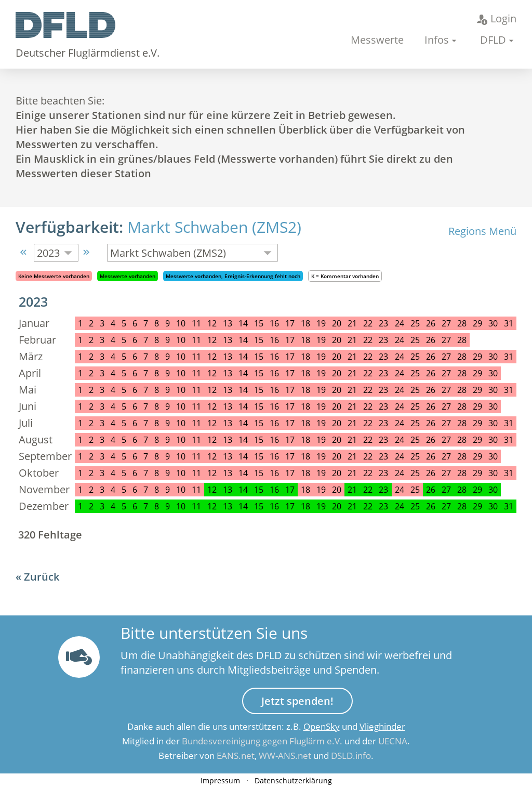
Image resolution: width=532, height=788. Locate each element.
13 (228, 490)
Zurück (42, 577)
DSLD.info (351, 756)
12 (212, 490)
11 (196, 506)
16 (274, 490)
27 (446, 490)
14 (243, 490)
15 (259, 490)
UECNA (393, 741)
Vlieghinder (382, 726)
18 (305, 506)
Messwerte (377, 40)
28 (462, 490)
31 (509, 506)
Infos (437, 40)
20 (337, 506)
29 (477, 490)
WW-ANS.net (285, 756)
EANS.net (236, 756)
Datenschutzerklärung (293, 780)
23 (383, 490)
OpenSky (322, 726)
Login (497, 18)
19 (321, 506)
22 (368, 490)
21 (352, 490)
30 (493, 490)
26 (431, 490)
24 (400, 506)
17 (290, 490)
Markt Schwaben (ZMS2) (214, 227)
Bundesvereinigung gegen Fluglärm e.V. (262, 741)
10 (181, 506)
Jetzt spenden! (297, 701)
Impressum (220, 780)
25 (415, 506)
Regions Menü (482, 231)
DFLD (493, 40)
